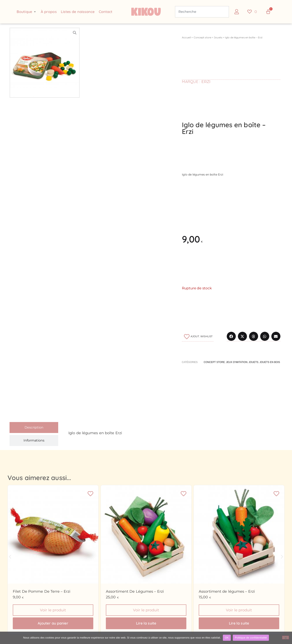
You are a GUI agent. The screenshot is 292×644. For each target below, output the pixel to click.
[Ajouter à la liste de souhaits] (198, 336)
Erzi (206, 82)
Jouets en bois (270, 362)
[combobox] (202, 12)
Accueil (186, 37)
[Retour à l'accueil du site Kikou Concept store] (146, 12)
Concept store (202, 37)
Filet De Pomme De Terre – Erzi (42, 591)
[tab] (34, 428)
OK (227, 638)
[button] (27, 12)
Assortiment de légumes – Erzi (227, 591)
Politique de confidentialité (251, 638)
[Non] (286, 638)
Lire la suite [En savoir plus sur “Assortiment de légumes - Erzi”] (239, 624)
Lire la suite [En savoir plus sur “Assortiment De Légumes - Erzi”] (146, 624)
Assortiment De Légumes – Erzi (135, 591)
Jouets (218, 37)
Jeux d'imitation (237, 362)
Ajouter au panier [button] (53, 624)
